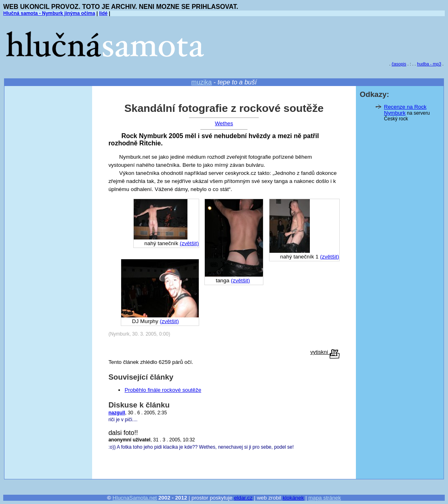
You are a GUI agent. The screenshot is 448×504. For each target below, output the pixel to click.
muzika (202, 82)
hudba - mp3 (429, 64)
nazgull (117, 413)
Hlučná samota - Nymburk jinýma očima (49, 13)
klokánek (293, 498)
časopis (399, 64)
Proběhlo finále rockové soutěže (163, 390)
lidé (103, 13)
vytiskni (325, 352)
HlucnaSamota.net (135, 498)
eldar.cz (243, 498)
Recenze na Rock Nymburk (405, 110)
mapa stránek (325, 498)
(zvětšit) (329, 257)
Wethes (224, 123)
